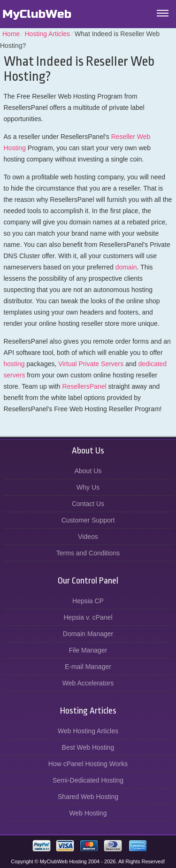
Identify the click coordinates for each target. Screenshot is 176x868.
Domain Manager (88, 634)
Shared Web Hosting (88, 797)
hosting (14, 364)
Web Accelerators (88, 683)
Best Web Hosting (88, 747)
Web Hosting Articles (88, 731)
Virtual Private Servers (91, 364)
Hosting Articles (47, 34)
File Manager (88, 650)
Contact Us (88, 504)
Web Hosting (88, 813)
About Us (88, 471)
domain (126, 267)
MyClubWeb (37, 14)
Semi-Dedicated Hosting (88, 780)
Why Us (88, 487)
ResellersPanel (84, 386)
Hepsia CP (88, 601)
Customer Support (88, 520)
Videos (88, 537)
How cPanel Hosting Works (88, 764)
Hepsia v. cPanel (88, 617)
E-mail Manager (88, 667)
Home (11, 34)
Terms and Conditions (88, 553)
